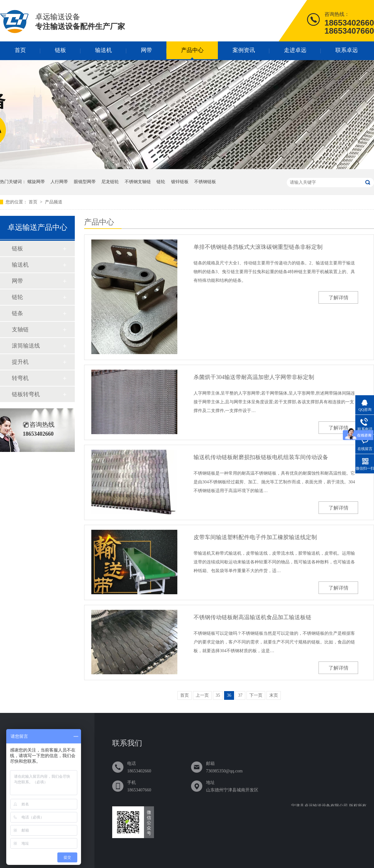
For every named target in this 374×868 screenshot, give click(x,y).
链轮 (161, 182)
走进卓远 (295, 50)
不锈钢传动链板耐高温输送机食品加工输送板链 (252, 617)
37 (240, 695)
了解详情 (338, 298)
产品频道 (54, 202)
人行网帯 (59, 182)
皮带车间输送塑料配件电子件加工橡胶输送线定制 (255, 537)
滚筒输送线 (26, 346)
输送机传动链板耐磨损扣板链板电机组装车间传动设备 (261, 457)
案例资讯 (244, 50)
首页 (20, 50)
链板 (60, 50)
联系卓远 (347, 50)
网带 (146, 50)
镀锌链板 (180, 182)
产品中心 (192, 50)
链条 (17, 313)
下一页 (256, 695)
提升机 (20, 362)
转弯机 (20, 378)
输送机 (103, 50)
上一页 (202, 695)
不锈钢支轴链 (138, 182)
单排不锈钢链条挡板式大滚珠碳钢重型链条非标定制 (258, 247)
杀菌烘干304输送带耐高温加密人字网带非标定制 (254, 377)
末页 (274, 695)
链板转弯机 (26, 394)
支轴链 (20, 330)
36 (229, 695)
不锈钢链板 (205, 182)
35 (218, 695)
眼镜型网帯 (85, 182)
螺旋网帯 (36, 182)
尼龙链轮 (110, 182)
